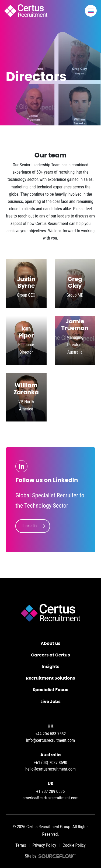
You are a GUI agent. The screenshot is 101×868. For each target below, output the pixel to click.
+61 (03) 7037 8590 (51, 763)
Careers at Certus (50, 655)
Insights (50, 667)
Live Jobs (50, 702)
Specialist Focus (50, 690)
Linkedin (29, 526)
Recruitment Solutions (50, 678)
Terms (21, 845)
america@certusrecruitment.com (50, 798)
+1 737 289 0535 (51, 791)
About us (50, 643)
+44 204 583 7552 (51, 734)
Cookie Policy (74, 845)
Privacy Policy (44, 845)
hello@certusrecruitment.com (50, 769)
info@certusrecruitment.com (50, 740)
